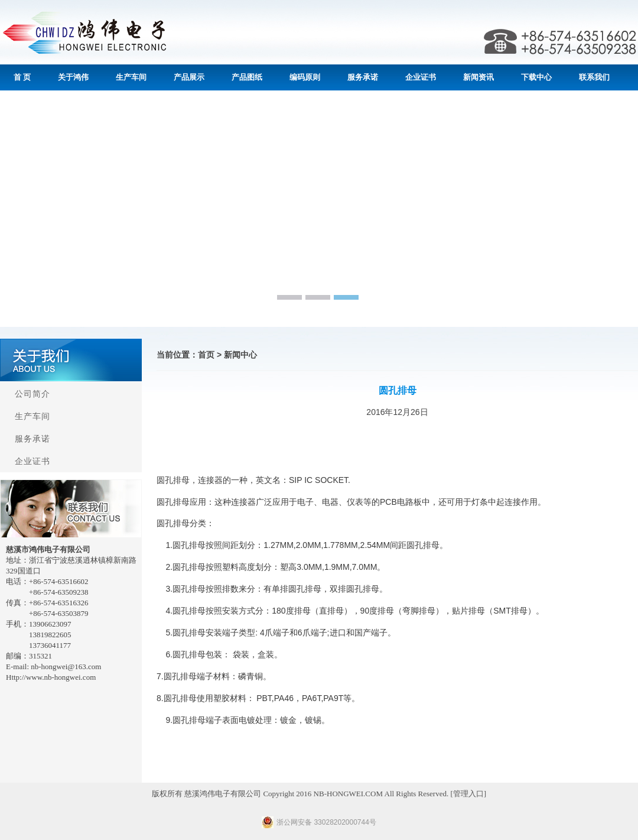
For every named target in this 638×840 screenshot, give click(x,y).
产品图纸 (247, 77)
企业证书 (421, 77)
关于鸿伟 (73, 77)
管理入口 (468, 794)
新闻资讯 (479, 77)
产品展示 (189, 77)
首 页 (22, 77)
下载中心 (536, 77)
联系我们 (594, 77)
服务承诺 (363, 77)
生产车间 (131, 77)
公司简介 (32, 394)
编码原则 (305, 77)
